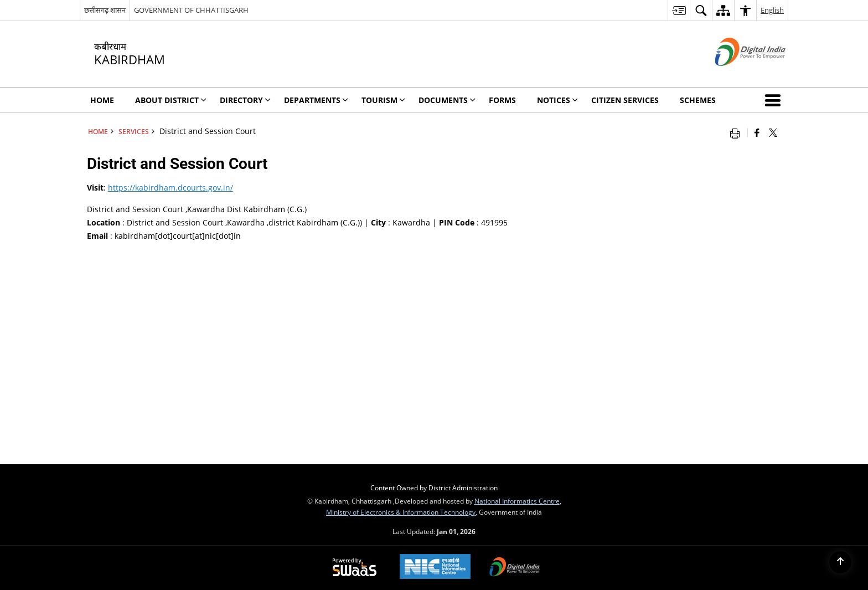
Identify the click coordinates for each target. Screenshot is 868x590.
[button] (775, 100)
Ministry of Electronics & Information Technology (401, 512)
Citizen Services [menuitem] (625, 100)
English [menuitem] (772, 10)
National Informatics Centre (517, 501)
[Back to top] (840, 562)
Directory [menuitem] (245, 100)
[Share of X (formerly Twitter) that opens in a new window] (773, 132)
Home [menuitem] (102, 100)
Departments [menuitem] (316, 100)
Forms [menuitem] (502, 100)
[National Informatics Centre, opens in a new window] (435, 568)
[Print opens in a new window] (737, 132)
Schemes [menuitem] (698, 100)
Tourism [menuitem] (383, 100)
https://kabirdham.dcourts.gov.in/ (170, 188)
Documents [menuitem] (447, 100)
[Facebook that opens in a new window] (757, 132)
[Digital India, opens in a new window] (515, 568)
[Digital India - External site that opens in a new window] (737, 75)
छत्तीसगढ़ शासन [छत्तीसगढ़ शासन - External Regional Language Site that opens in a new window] (105, 10)
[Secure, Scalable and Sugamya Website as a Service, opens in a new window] (355, 568)
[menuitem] (679, 10)
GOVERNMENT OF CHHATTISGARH (191, 10)
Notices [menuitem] (557, 100)
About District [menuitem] (171, 100)
